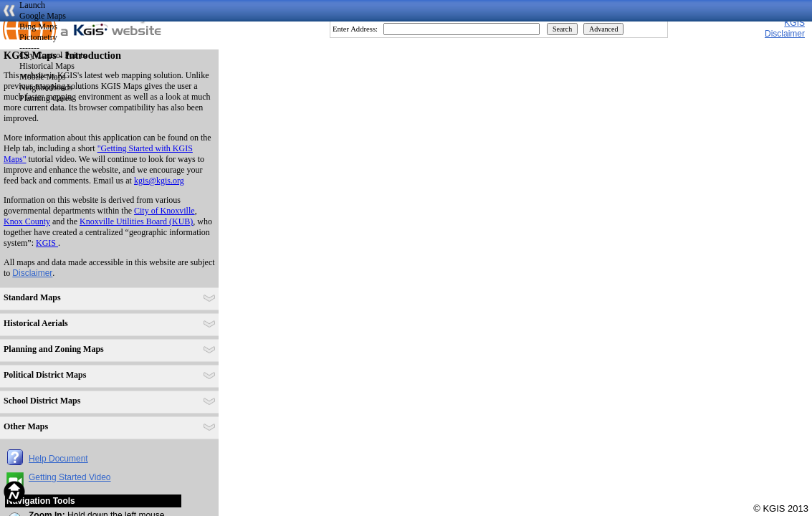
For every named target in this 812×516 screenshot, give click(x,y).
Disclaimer (32, 273)
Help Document (58, 459)
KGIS (794, 23)
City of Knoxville (164, 211)
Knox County (27, 221)
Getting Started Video (70, 477)
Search (562, 29)
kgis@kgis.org (159, 181)
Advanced (604, 29)
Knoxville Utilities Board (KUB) (136, 221)
